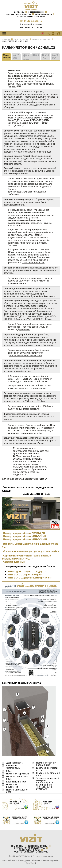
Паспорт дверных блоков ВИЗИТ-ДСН (24, 533)
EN (43, 33)
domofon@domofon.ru (31, 24)
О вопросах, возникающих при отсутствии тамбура (31, 551)
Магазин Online (57, 33)
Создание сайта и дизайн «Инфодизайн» (40, 860)
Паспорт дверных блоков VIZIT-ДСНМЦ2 (25, 539)
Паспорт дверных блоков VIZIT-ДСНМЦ (25, 536)
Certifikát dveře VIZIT (14, 562)
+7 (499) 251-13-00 (31, 27)
